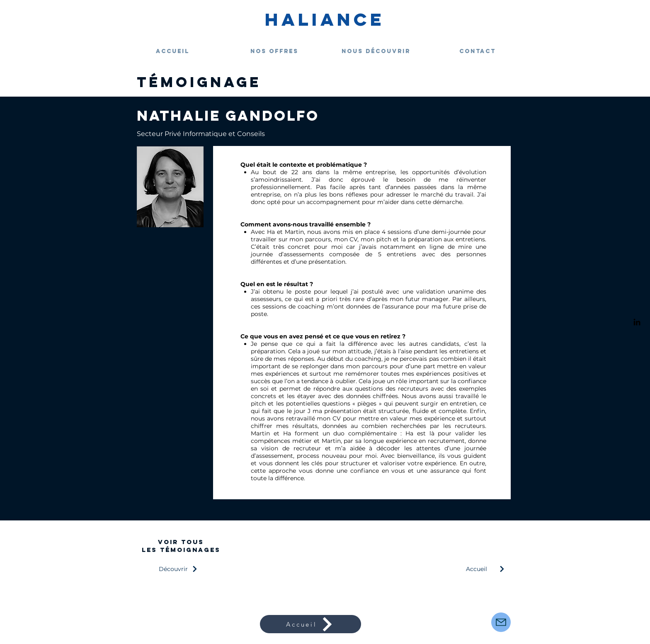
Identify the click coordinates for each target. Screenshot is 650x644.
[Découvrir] (181, 569)
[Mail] (501, 622)
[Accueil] (488, 569)
